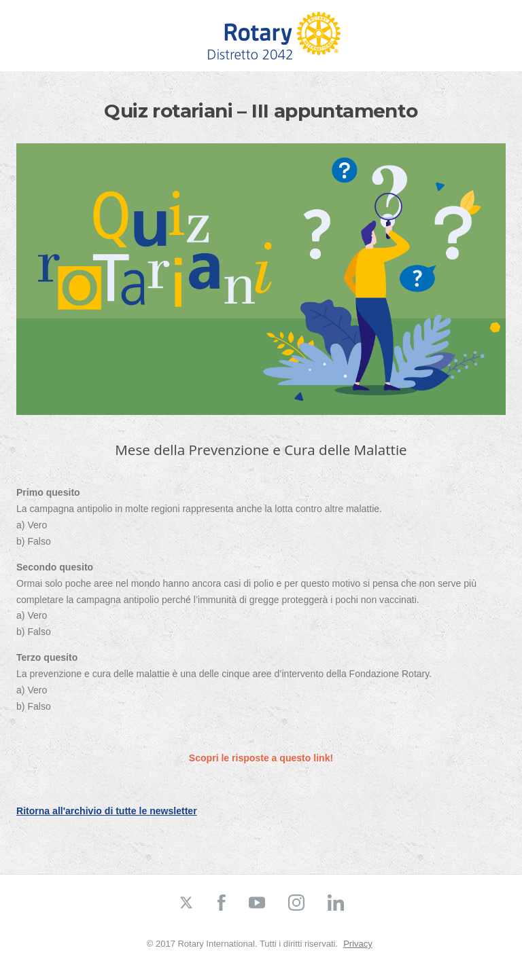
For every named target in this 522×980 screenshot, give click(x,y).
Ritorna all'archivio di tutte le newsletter (107, 811)
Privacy (358, 944)
